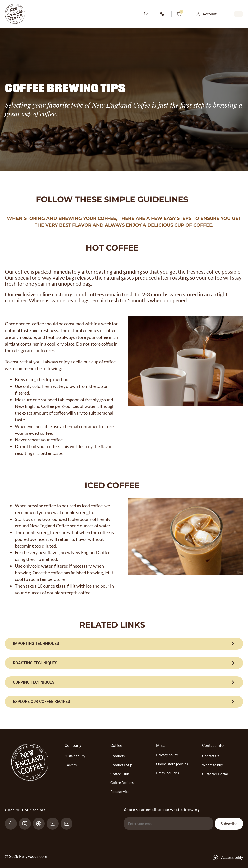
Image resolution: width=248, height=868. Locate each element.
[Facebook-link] (13, 823)
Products (118, 756)
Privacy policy (167, 755)
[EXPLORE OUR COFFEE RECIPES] (124, 702)
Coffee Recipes (122, 783)
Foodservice (120, 792)
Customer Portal (215, 774)
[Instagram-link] (27, 823)
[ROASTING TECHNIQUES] (124, 663)
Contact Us (211, 756)
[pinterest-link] (41, 823)
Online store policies (172, 764)
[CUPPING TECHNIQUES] (124, 682)
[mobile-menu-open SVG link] (238, 14)
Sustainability (75, 756)
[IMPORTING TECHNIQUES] (124, 644)
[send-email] (69, 823)
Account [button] (210, 14)
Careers (71, 765)
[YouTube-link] (55, 823)
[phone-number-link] (163, 14)
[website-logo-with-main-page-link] (15, 14)
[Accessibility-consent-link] (228, 858)
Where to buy (213, 765)
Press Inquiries (168, 773)
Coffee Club (120, 774)
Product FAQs (121, 765)
